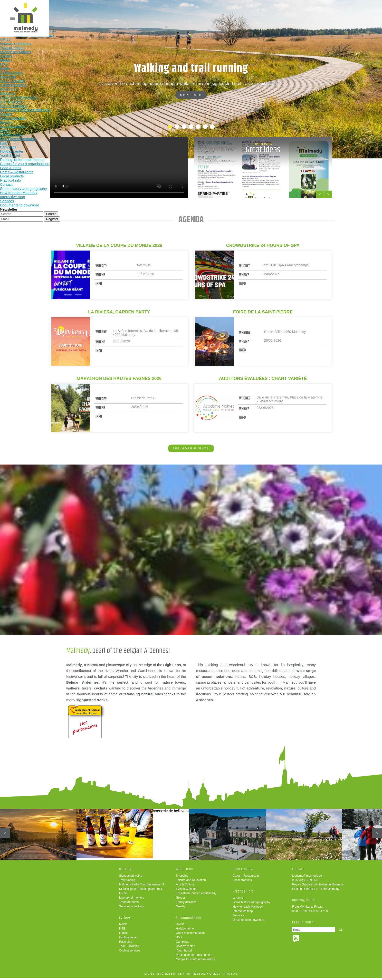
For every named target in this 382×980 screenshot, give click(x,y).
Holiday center (185, 948)
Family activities (186, 904)
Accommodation (229, 12)
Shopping (182, 878)
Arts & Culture (185, 887)
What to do (197, 12)
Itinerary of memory (132, 900)
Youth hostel (184, 953)
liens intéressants (163, 976)
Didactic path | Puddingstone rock (141, 891)
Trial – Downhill (129, 948)
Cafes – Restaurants (246, 878)
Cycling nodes (128, 940)
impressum (196, 976)
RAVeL (124, 926)
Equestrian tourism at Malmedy (196, 895)
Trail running (127, 882)
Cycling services (130, 953)
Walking (133, 12)
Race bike (126, 944)
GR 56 (123, 895)
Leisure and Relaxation (191, 882)
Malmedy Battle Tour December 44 (142, 887)
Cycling (165, 12)
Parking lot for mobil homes (194, 957)
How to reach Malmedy (248, 909)
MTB (122, 931)
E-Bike (123, 935)
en (363, 8)
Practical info (293, 12)
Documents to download (248, 922)
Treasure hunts (129, 904)
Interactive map (243, 913)
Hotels (180, 926)
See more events (191, 448)
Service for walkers (131, 909)
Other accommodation (190, 935)
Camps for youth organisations (196, 961)
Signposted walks (130, 878)
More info (191, 95)
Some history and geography (251, 904)
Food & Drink (261, 12)
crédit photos (223, 976)
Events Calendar (187, 891)
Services (238, 918)
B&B (179, 940)
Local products (242, 882)
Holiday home (185, 931)
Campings (182, 944)
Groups (181, 900)
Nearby (181, 909)
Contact (238, 900)
